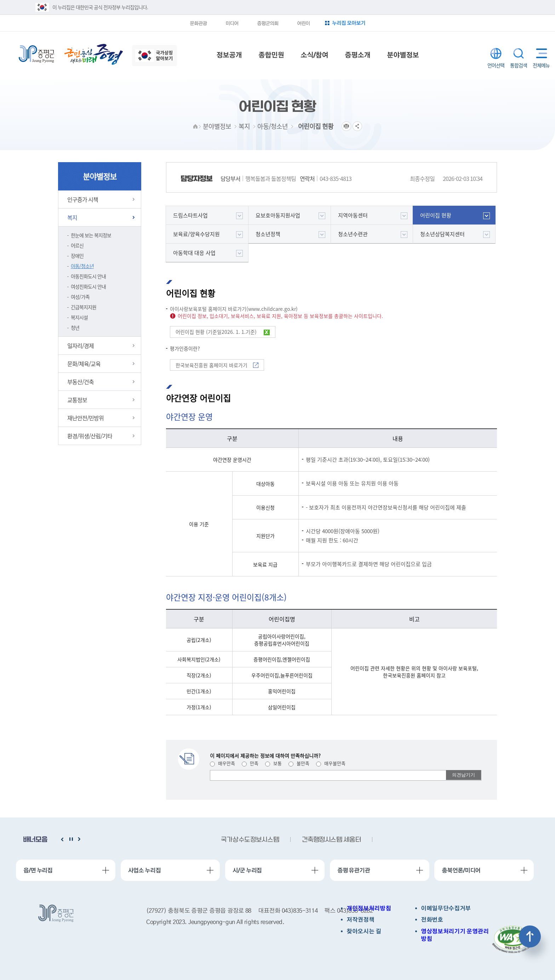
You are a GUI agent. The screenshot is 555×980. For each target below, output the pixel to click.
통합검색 (519, 53)
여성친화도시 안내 (88, 286)
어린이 (303, 23)
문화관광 (198, 23)
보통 (273, 763)
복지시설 (79, 317)
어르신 (77, 245)
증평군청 (36, 54)
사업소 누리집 (144, 870)
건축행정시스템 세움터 (331, 840)
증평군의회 (268, 23)
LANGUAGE (496, 53)
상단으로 (530, 936)
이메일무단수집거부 (446, 908)
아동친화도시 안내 (88, 276)
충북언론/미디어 (461, 870)
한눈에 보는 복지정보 (91, 235)
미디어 (232, 23)
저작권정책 (360, 920)
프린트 (346, 126)
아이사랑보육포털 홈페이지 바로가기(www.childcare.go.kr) (234, 309)
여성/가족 (80, 297)
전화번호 (432, 920)
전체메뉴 (540, 53)
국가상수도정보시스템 (250, 840)
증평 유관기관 (354, 870)
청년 (75, 327)
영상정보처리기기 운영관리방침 (455, 935)
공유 (357, 126)
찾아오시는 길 (364, 931)
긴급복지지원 (84, 307)
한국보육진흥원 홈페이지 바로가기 (217, 365)
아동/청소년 (82, 266)
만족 (250, 763)
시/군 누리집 (247, 870)
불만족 (299, 763)
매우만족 (222, 763)
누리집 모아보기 (349, 23)
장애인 (77, 256)
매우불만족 (331, 763)
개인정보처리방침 (369, 908)
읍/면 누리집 (38, 870)
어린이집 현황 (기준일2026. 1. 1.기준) (223, 332)
